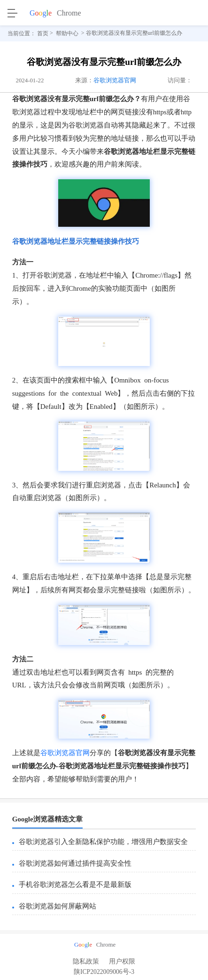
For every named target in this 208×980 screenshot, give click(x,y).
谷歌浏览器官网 (115, 80)
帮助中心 (67, 33)
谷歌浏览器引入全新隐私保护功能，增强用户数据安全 (103, 842)
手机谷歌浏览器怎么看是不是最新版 (75, 884)
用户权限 (122, 961)
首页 (43, 33)
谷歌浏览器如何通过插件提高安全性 (75, 863)
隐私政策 (86, 961)
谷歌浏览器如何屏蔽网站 (58, 906)
